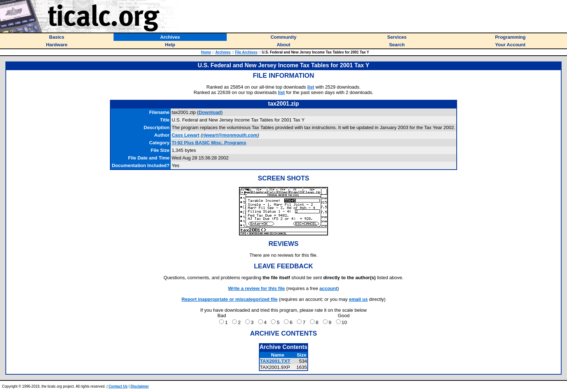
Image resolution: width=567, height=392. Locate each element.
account (328, 288)
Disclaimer (140, 386)
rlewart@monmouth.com (230, 135)
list (311, 87)
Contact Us (118, 386)
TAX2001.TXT (275, 361)
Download (210, 112)
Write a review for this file (257, 288)
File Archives (246, 52)
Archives (223, 52)
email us (358, 299)
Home (206, 52)
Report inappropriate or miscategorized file (230, 299)
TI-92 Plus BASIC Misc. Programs (209, 143)
